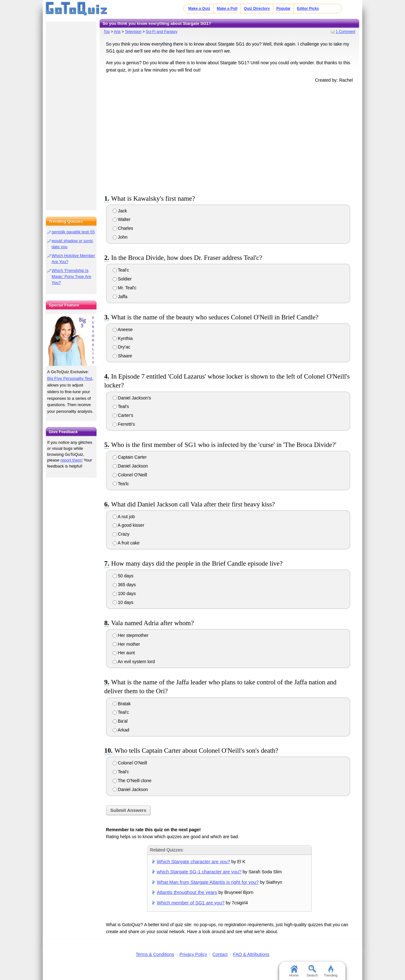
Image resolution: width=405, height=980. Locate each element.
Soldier (122, 279)
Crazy (121, 534)
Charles (123, 228)
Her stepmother (131, 635)
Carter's (123, 415)
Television (133, 32)
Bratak (122, 704)
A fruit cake (126, 543)
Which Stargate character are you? (194, 861)
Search (312, 971)
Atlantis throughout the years (187, 892)
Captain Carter (130, 457)
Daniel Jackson (130, 466)
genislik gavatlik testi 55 (73, 232)
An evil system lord (134, 662)
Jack (120, 211)
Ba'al (120, 721)
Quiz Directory (257, 9)
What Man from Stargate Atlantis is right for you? (208, 882)
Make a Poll (227, 9)
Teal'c (121, 270)
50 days (123, 576)
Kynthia (123, 338)
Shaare (122, 356)
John (120, 237)
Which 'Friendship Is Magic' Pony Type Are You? (71, 276)
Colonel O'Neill (130, 475)
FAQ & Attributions (251, 954)
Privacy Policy (193, 954)
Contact (220, 954)
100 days (124, 594)
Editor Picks (308, 9)
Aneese (123, 330)
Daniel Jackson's (132, 398)
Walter (122, 219)
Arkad (121, 730)
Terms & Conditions (155, 954)
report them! (72, 460)
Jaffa (120, 297)
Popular (283, 9)
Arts (117, 32)
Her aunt (124, 653)
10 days (123, 602)
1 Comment (346, 32)
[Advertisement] (229, 137)
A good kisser (128, 525)
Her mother (126, 644)
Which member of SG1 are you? (191, 903)
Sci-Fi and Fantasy (162, 32)
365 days (124, 585)
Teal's (121, 406)
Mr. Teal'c (125, 288)
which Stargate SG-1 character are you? (199, 872)
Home (294, 971)
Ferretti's (124, 424)
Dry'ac (121, 347)
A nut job (124, 517)
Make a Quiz (199, 9)
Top (106, 32)
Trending (330, 971)
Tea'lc (121, 484)
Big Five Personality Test (70, 378)
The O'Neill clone (132, 781)
